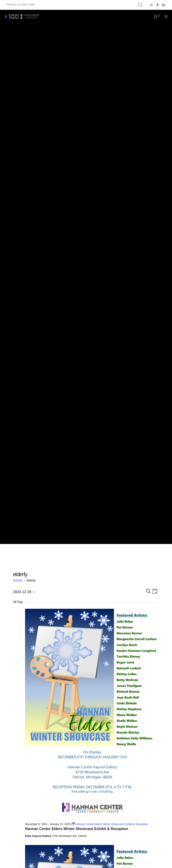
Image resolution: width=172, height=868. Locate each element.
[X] (151, 5)
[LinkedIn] (164, 5)
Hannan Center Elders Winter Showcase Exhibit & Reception (77, 829)
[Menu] (165, 17)
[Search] (140, 5)
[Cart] (154, 17)
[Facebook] (158, 5)
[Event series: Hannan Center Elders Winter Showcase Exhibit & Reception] (110, 824)
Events (18, 580)
